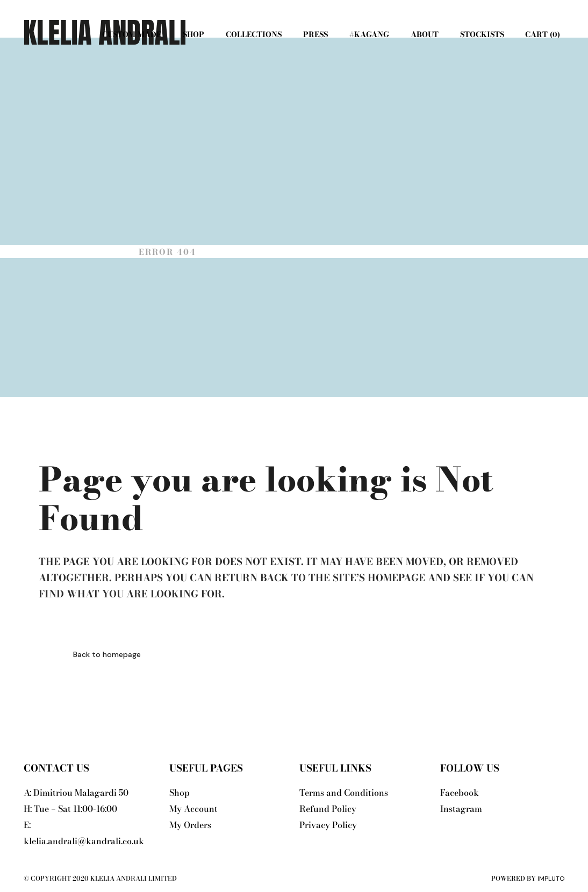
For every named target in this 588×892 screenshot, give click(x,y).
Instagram (461, 809)
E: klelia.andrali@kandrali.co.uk (84, 833)
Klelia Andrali (83, 252)
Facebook (460, 793)
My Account (193, 809)
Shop (180, 793)
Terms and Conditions (344, 793)
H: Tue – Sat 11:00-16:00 (70, 809)
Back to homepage (107, 654)
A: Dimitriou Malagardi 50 (76, 793)
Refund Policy (328, 809)
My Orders (190, 825)
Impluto (551, 879)
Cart (541, 34)
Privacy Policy (328, 825)
